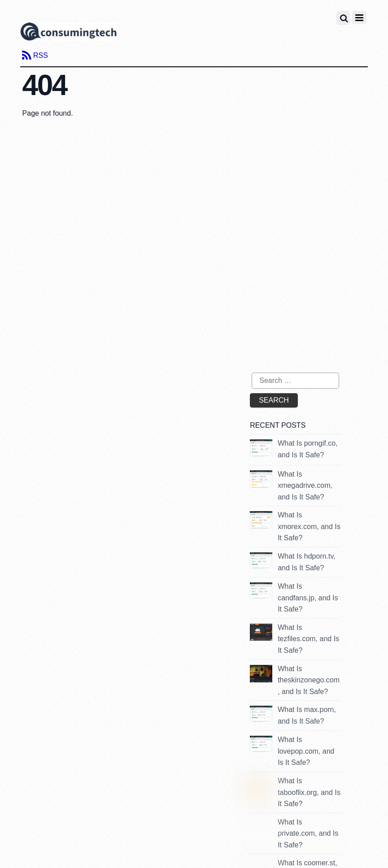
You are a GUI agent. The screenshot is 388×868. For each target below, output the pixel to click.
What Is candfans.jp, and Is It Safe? (308, 598)
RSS (41, 55)
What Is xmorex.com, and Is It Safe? (309, 526)
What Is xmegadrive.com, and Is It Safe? (305, 486)
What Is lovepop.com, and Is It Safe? (306, 751)
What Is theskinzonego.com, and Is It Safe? (309, 680)
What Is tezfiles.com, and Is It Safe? (308, 639)
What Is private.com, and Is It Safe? (308, 833)
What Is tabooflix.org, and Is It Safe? (309, 792)
